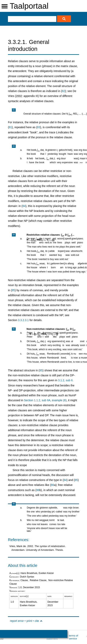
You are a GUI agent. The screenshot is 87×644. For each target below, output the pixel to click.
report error (17, 621)
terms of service (74, 637)
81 (11, 127)
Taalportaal (29, 6)
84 (24, 206)
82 (63, 91)
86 (53, 485)
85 (13, 290)
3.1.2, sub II (65, 380)
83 (39, 127)
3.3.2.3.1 (23, 320)
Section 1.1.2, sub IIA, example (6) (45, 400)
